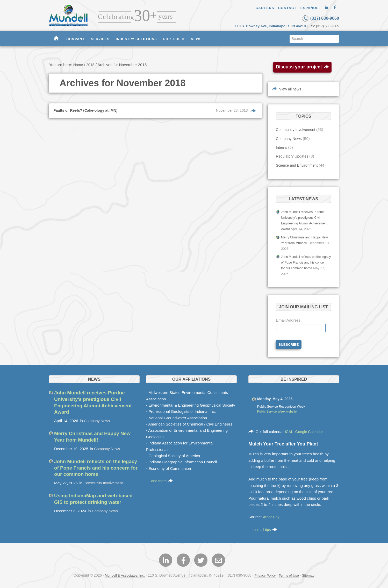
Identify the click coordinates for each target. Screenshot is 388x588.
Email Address (288, 318)
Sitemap (310, 575)
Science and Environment (298, 165)
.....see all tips (263, 528)
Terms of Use (290, 575)
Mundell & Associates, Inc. (123, 575)
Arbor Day (271, 516)
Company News (290, 138)
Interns (282, 147)
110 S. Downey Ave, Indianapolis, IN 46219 (274, 26)
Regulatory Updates (293, 156)
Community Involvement (297, 129)
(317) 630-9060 (314, 18)
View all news (291, 89)
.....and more (160, 480)
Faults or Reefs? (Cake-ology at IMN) (88, 110)
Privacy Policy (265, 575)
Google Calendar (310, 430)
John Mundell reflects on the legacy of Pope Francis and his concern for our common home (304, 261)
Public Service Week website (278, 410)
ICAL (289, 430)
